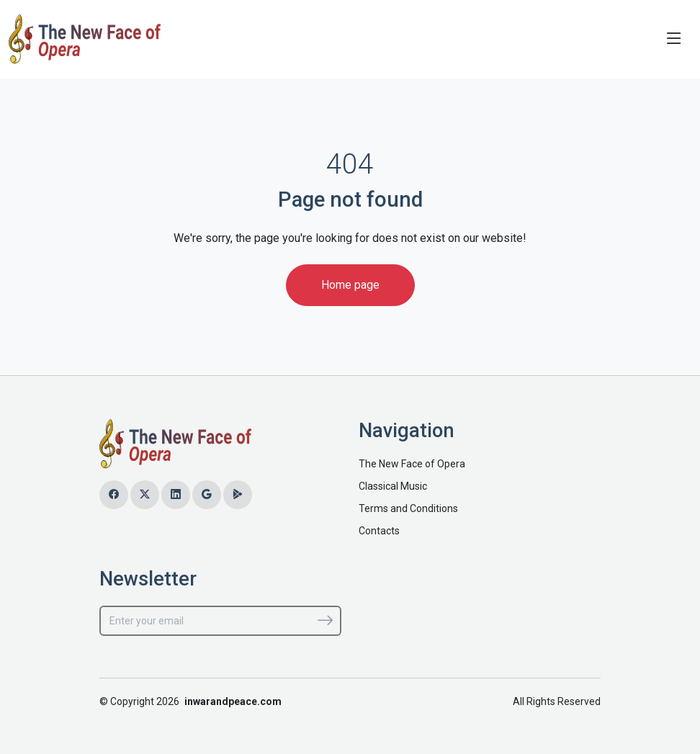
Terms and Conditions (408, 508)
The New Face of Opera (412, 464)
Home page (350, 285)
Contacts (379, 531)
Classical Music (393, 486)
